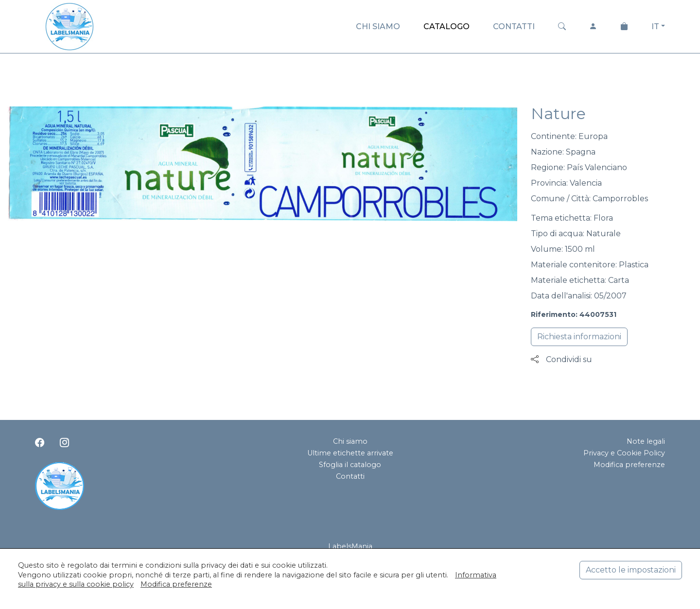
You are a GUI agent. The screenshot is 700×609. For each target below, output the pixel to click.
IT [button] (655, 26)
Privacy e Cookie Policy (624, 453)
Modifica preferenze (629, 465)
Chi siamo (350, 441)
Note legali (646, 441)
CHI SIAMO (378, 26)
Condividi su (561, 359)
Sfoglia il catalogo (350, 465)
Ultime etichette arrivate (350, 453)
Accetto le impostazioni (631, 570)
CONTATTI (514, 26)
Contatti (350, 476)
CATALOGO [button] (446, 26)
